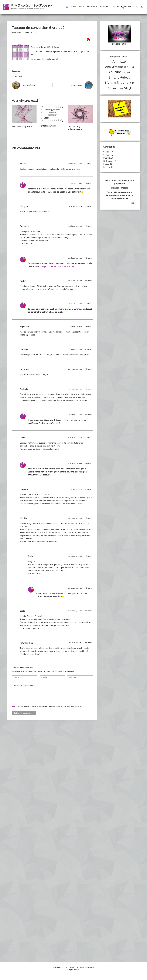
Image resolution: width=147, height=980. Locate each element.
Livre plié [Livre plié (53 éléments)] (112, 83)
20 (35, 32)
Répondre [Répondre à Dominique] (88, 226)
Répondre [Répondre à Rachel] (88, 281)
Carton (106, 155)
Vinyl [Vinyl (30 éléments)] (128, 89)
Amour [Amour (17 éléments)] (125, 57)
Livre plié (18, 76)
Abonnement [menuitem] (105, 7)
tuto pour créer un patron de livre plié (57, 266)
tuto (78, 309)
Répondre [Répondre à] (88, 184)
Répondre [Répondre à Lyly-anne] (88, 369)
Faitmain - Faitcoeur (32, 5)
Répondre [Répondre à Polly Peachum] (88, 643)
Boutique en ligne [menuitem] (131, 7)
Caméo (106, 152)
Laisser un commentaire (24, 713)
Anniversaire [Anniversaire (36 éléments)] (114, 67)
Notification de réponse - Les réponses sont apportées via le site (47, 706)
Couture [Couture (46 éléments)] (115, 72)
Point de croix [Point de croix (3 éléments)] (125, 84)
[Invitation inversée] (52, 114)
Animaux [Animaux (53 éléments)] (119, 61)
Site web (72, 678)
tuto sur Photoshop (53, 593)
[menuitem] (67, 7)
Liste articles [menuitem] (92, 7)
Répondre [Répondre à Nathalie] (88, 389)
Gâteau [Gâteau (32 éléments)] (125, 78)
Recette (107, 167)
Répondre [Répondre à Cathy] (88, 556)
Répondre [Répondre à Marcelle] (88, 349)
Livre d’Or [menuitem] (116, 7)
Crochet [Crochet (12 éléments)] (126, 72)
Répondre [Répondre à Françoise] (88, 206)
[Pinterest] (52, 40)
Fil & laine (108, 161)
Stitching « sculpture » (22, 126)
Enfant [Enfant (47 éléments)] (114, 77)
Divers (106, 158)
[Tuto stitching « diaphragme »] (80, 114)
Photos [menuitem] (82, 7)
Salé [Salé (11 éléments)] (132, 83)
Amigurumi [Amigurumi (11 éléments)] (115, 57)
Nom (16, 678)
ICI (57, 59)
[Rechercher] (142, 7)
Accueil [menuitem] (73, 7)
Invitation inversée (48, 126)
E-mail (45, 678)
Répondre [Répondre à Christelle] (88, 489)
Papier (27, 32)
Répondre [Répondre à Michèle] (88, 518)
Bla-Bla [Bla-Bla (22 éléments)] (129, 67)
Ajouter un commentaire (24, 686)
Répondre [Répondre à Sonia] (88, 611)
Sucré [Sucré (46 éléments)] (112, 88)
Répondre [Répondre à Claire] (88, 438)
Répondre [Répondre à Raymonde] (88, 327)
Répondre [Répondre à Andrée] (88, 164)
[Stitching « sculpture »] (24, 114)
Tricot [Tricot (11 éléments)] (120, 89)
